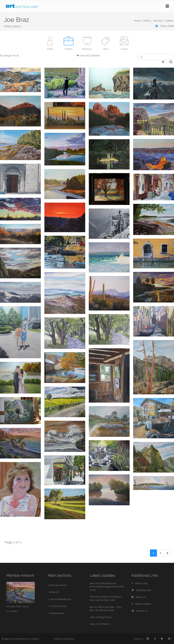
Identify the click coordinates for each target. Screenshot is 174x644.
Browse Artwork (58, 585)
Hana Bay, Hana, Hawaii (18, 606)
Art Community (58, 606)
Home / (138, 21)
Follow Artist (165, 26)
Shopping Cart (141, 590)
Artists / (148, 21)
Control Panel (57, 613)
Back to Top (139, 583)
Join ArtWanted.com (61, 599)
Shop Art (54, 592)
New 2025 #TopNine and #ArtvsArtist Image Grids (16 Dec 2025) (107, 587)
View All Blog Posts (101, 617)
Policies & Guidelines (64, 639)
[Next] (168, 553)
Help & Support (141, 604)
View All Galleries (90, 56)
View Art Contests (100, 624)
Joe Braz (13, 611)
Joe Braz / (159, 21)
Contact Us (139, 611)
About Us (138, 597)
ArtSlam (35, 639)
